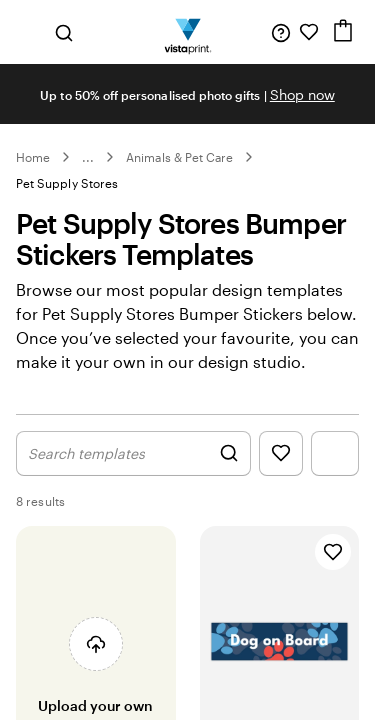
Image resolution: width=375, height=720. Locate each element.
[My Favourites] (309, 32)
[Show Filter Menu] (335, 474)
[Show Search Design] (133, 474)
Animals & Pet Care (179, 157)
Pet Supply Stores (67, 183)
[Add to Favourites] (333, 573)
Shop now (302, 94)
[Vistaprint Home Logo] (187, 32)
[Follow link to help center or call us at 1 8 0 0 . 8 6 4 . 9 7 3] (281, 32)
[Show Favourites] (281, 474)
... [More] (88, 157)
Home (33, 157)
